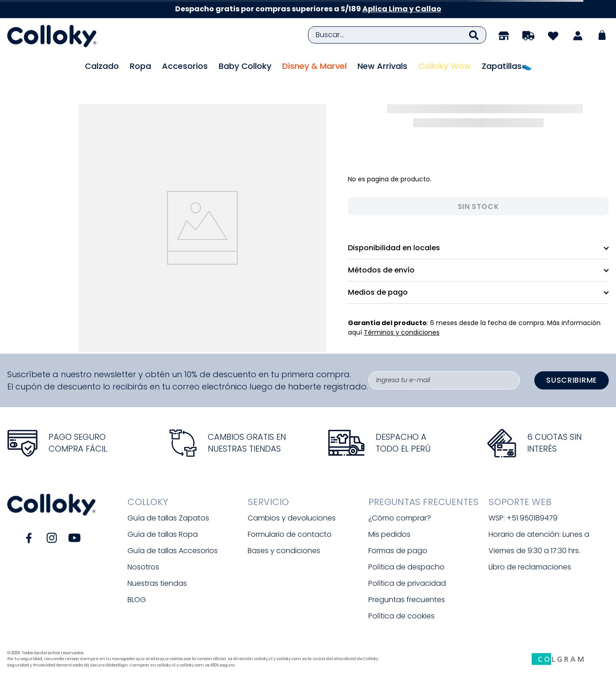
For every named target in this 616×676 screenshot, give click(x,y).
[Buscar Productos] (474, 35)
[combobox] (397, 35)
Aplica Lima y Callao (402, 9)
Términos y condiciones (402, 332)
